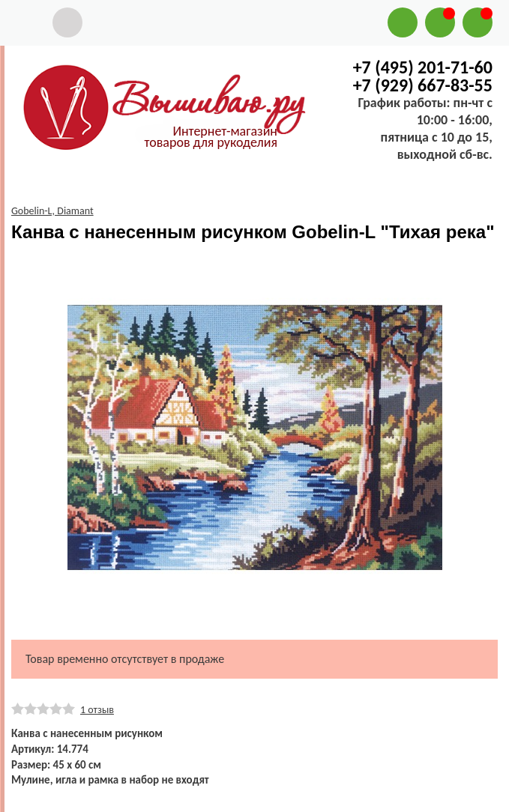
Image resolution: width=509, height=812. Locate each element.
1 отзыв (97, 710)
